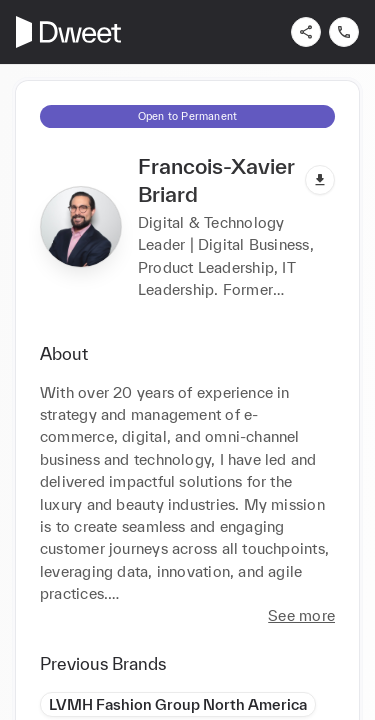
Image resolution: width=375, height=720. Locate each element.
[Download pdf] (320, 180)
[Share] (306, 32)
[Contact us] (344, 32)
